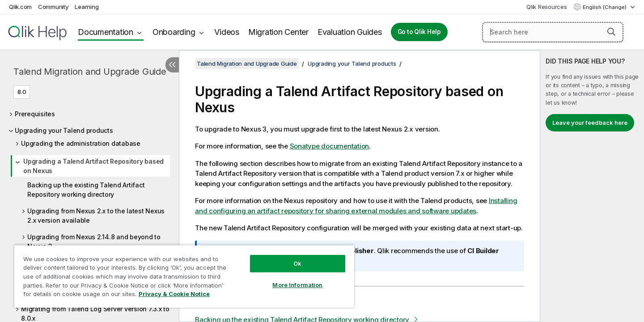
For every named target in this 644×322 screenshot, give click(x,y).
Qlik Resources (547, 7)
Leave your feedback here (590, 123)
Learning (87, 7)
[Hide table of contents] (172, 65)
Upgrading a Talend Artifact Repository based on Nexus (93, 166)
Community (53, 7)
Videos (227, 32)
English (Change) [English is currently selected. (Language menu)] (605, 7)
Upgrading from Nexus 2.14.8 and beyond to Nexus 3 (94, 241)
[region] (184, 276)
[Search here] (553, 32)
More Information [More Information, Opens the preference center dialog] (297, 285)
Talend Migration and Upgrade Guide (90, 72)
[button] (611, 32)
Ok (297, 263)
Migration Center (278, 32)
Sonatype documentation (330, 146)
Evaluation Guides (350, 32)
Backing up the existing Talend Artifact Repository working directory (86, 190)
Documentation (106, 32)
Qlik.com (20, 7)
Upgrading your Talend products (64, 130)
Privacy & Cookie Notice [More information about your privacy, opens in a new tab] (174, 294)
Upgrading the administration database (81, 143)
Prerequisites (35, 114)
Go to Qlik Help (419, 32)
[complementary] (592, 186)
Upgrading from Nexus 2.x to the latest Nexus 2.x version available (96, 216)
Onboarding (174, 32)
